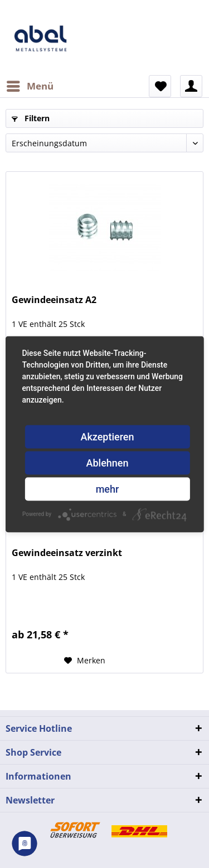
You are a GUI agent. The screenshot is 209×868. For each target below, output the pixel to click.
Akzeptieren (107, 436)
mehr (108, 488)
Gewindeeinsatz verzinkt (67, 553)
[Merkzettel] (160, 86)
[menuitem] (30, 86)
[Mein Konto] (191, 86)
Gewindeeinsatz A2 (54, 300)
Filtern (31, 118)
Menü (30, 85)
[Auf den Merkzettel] (85, 661)
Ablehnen (108, 462)
